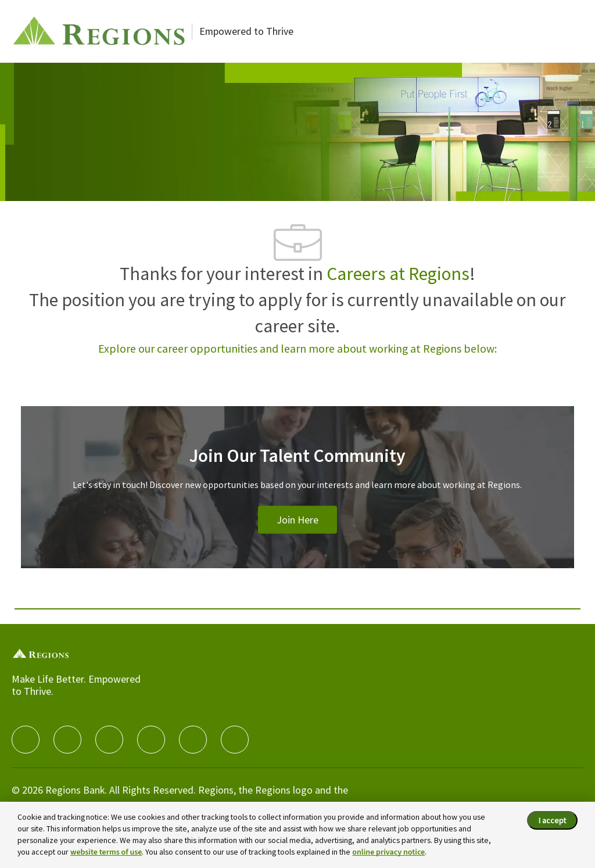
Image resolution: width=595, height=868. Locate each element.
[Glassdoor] (235, 740)
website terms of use (106, 852)
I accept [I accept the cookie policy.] (552, 820)
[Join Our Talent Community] (297, 501)
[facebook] (26, 740)
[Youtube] (193, 740)
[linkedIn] (67, 740)
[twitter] (109, 740)
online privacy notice (388, 852)
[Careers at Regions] (99, 31)
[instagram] (151, 740)
